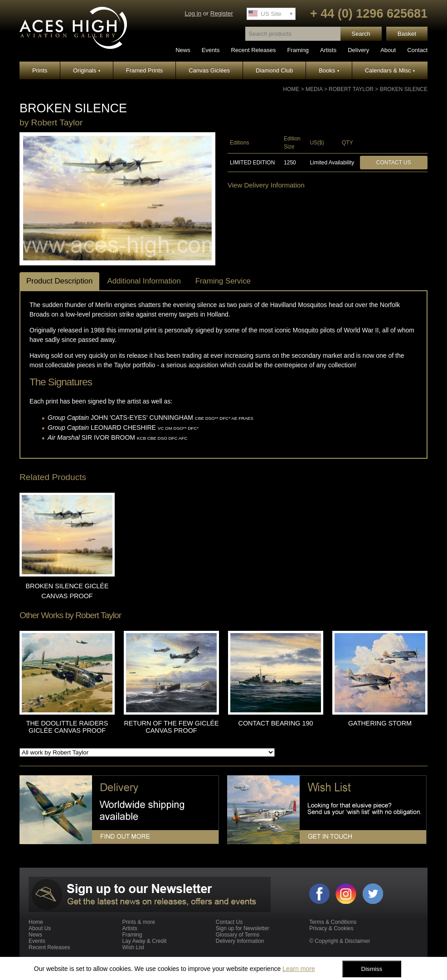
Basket (407, 34)
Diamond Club (274, 70)
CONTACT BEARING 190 (276, 723)
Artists (328, 50)
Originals (87, 70)
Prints (40, 70)
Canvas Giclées (209, 70)
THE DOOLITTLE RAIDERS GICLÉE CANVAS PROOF (67, 727)
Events (211, 50)
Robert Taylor (351, 89)
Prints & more (138, 922)
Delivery (358, 50)
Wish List (133, 947)
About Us (40, 928)
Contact (417, 50)
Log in (193, 13)
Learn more (299, 969)
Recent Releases (253, 50)
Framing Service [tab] (223, 281)
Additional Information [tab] (144, 281)
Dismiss (372, 969)
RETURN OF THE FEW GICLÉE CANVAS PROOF (171, 727)
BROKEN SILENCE (404, 89)
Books (329, 70)
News (183, 50)
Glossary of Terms (238, 935)
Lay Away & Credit (144, 941)
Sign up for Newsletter (243, 928)
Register (222, 13)
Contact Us (394, 163)
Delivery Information (240, 941)
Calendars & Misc (390, 70)
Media (314, 89)
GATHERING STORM (380, 723)
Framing (298, 50)
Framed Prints (145, 70)
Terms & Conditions (333, 922)
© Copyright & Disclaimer (340, 941)
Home (291, 89)
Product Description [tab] (59, 281)
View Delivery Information (266, 185)
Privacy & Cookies (331, 928)
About (388, 50)
